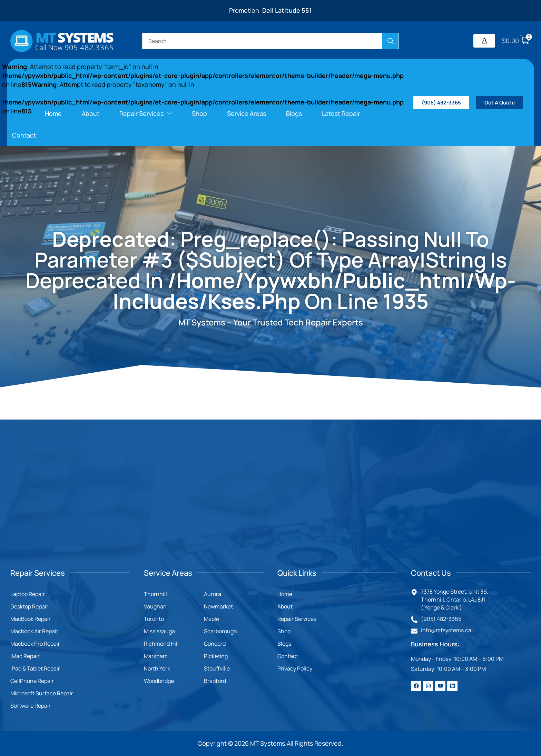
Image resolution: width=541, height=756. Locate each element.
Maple (212, 619)
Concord (215, 644)
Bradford (215, 681)
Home (285, 594)
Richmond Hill (161, 644)
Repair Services (297, 619)
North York (157, 668)
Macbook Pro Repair (35, 644)
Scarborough (220, 631)
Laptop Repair (28, 594)
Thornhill (155, 594)
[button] (484, 41)
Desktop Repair (29, 606)
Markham (156, 656)
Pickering (216, 656)
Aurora (213, 594)
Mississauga (159, 631)
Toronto (154, 619)
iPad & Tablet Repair (35, 668)
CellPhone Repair (32, 681)
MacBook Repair (31, 619)
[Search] (390, 41)
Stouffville (217, 668)
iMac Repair (25, 656)
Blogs (284, 644)
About (285, 606)
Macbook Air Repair (34, 631)
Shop (284, 631)
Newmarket (218, 606)
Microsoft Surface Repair (42, 693)
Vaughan (155, 606)
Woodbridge (159, 681)
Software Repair (31, 706)
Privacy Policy (295, 668)
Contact (288, 656)
